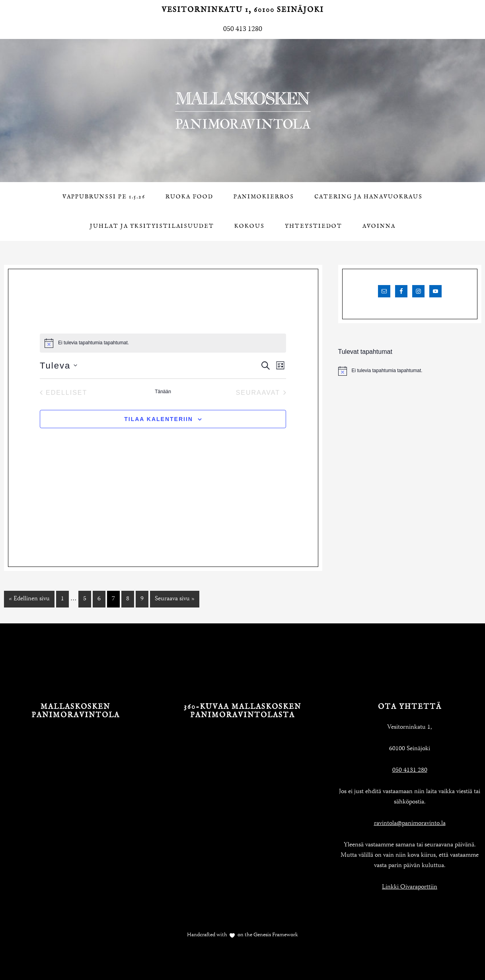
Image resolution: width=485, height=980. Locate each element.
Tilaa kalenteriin (159, 419)
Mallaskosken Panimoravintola (243, 111)
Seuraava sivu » (175, 599)
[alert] (410, 371)
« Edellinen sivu (29, 599)
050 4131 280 (410, 770)
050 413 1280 (243, 29)
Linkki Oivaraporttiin (410, 887)
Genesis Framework (275, 935)
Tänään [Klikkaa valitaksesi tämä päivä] (163, 392)
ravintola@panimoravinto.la (410, 824)
